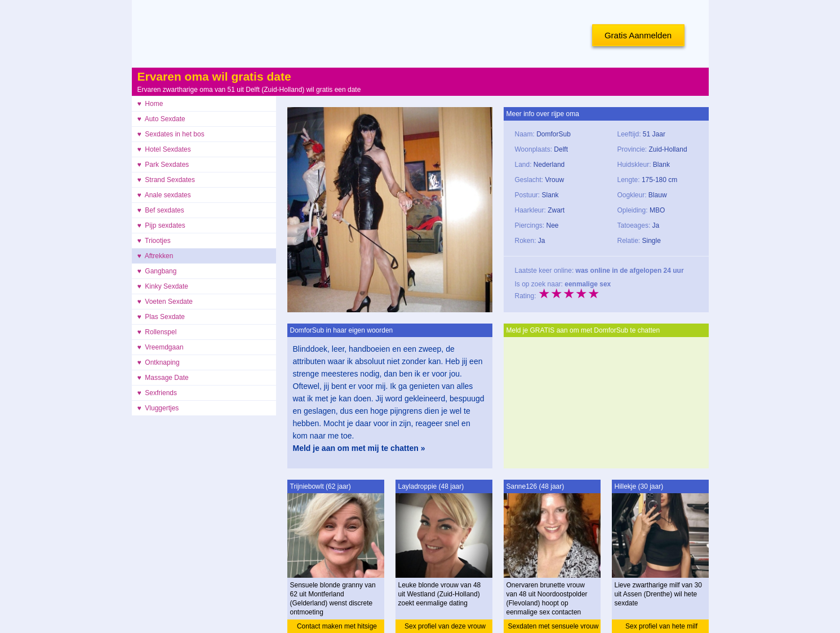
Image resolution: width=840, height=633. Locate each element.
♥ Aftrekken (155, 256)
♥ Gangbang (157, 271)
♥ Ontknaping (159, 362)
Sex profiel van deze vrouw (445, 626)
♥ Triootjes (154, 241)
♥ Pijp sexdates (161, 225)
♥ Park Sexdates (163, 165)
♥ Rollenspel (157, 332)
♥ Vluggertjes (158, 408)
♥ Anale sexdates (164, 195)
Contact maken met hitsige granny (337, 628)
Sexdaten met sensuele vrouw (554, 626)
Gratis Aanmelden (638, 35)
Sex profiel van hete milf (661, 626)
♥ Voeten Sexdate (165, 302)
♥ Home (150, 104)
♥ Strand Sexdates (166, 180)
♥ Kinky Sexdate (163, 286)
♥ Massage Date (163, 378)
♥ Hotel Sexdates (164, 149)
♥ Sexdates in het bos (171, 134)
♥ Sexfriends (157, 393)
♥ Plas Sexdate (161, 317)
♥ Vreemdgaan (161, 347)
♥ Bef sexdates (161, 210)
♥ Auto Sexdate (161, 119)
